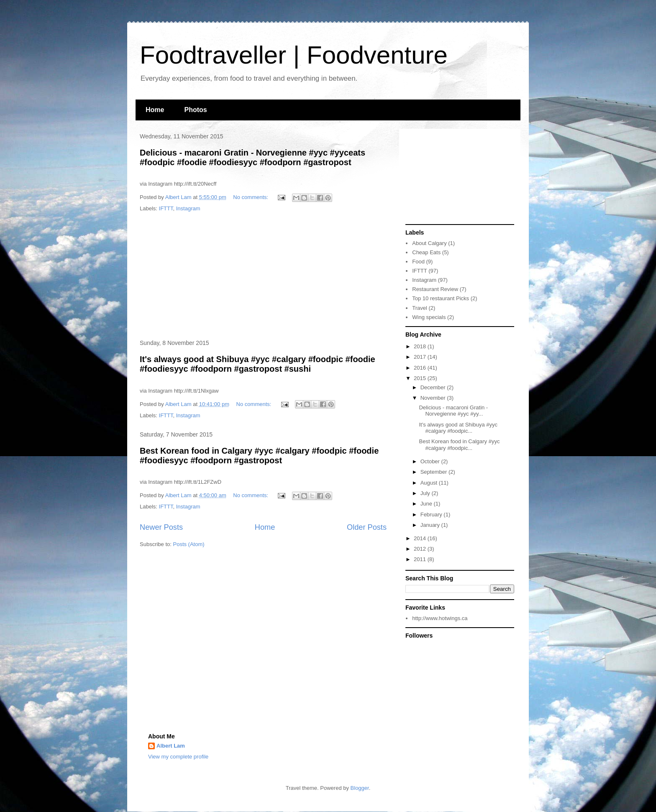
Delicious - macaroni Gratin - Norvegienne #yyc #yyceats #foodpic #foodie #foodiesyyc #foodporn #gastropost (252, 157)
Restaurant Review (435, 289)
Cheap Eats (426, 252)
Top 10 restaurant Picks (441, 298)
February (432, 515)
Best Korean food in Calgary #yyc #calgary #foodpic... (459, 445)
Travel (420, 308)
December (434, 387)
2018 (421, 346)
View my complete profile (178, 757)
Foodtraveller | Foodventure (294, 55)
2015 (421, 378)
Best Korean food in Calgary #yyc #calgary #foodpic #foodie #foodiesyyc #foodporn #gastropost (259, 456)
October (431, 461)
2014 (421, 538)
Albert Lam (171, 746)
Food (418, 262)
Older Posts (367, 527)
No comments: (251, 197)
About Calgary (429, 243)
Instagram (188, 208)
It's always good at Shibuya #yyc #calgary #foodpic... (458, 428)
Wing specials (429, 317)
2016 (421, 368)
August (430, 483)
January (431, 525)
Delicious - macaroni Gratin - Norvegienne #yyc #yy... (453, 411)
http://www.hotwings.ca (440, 618)
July (426, 493)
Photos (195, 110)
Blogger (360, 788)
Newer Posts (161, 527)
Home (155, 110)
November (434, 398)
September (434, 472)
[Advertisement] (263, 276)
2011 (421, 559)
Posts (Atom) (189, 544)
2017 (421, 357)
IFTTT (166, 208)
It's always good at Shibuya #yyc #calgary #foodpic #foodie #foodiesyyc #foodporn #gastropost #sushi (258, 364)
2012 (421, 549)
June (427, 504)
